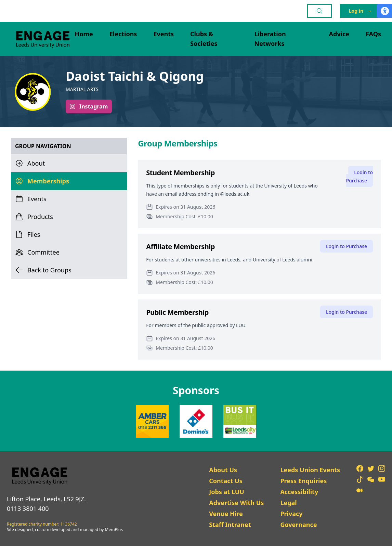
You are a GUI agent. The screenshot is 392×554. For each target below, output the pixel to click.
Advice (339, 34)
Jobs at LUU (227, 492)
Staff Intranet (230, 525)
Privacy (291, 514)
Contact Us (226, 481)
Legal (288, 503)
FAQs (373, 34)
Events (164, 34)
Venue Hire (226, 514)
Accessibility (299, 492)
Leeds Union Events (310, 470)
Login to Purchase (360, 176)
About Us (223, 470)
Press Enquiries (303, 481)
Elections (123, 34)
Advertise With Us (236, 503)
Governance (298, 525)
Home (84, 34)
